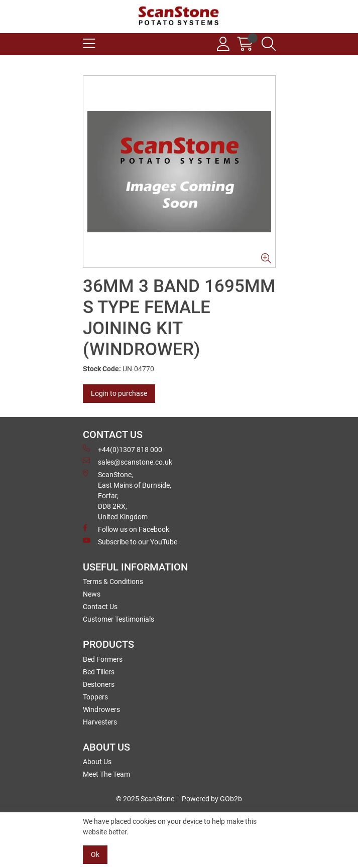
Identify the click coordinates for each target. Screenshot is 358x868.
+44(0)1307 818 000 (123, 449)
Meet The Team (106, 774)
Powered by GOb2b (212, 799)
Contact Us (100, 607)
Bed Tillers (99, 672)
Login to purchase (119, 393)
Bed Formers (103, 659)
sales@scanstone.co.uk (128, 462)
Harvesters (100, 722)
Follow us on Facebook (126, 529)
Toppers (95, 697)
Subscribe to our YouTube (130, 541)
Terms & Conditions (113, 582)
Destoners (99, 684)
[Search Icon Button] (269, 44)
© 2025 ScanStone (145, 799)
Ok (95, 854)
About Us (97, 762)
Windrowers (101, 709)
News (92, 594)
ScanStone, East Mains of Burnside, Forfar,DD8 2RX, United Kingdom (127, 495)
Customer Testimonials (118, 619)
